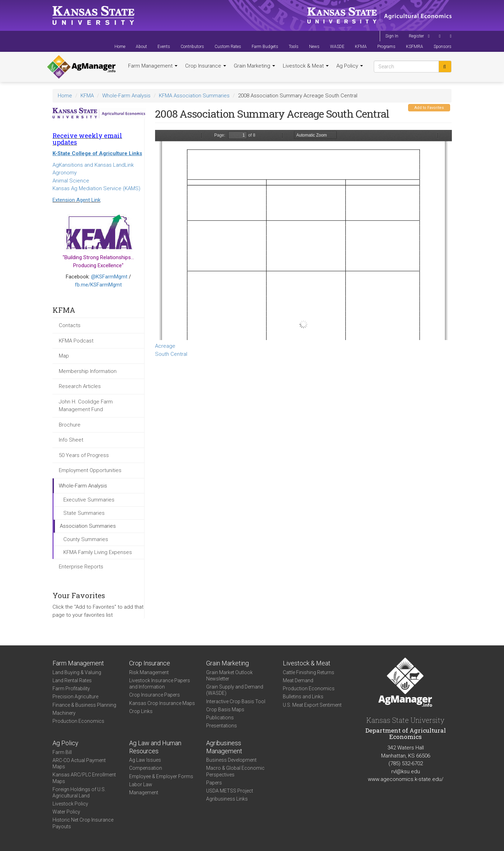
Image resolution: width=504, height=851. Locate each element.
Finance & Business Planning (84, 705)
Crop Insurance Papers (155, 695)
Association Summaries (88, 526)
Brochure (70, 425)
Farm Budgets (265, 47)
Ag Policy (350, 66)
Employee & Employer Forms (161, 776)
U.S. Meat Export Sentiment (312, 705)
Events (164, 47)
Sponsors (443, 47)
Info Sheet (71, 440)
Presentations (222, 726)
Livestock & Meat (306, 66)
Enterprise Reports (81, 567)
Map (64, 356)
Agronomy (65, 173)
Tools (294, 47)
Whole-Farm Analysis (126, 96)
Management (144, 793)
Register (416, 36)
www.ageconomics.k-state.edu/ (406, 779)
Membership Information (88, 371)
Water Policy (66, 812)
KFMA (361, 47)
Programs (386, 47)
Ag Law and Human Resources (155, 747)
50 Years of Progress (84, 455)
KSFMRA (415, 47)
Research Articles (80, 386)
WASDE (337, 47)
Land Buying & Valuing (77, 672)
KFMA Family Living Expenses (98, 552)
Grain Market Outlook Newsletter (229, 676)
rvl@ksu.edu (406, 772)
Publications (220, 718)
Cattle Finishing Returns (309, 672)
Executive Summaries (89, 500)
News (314, 47)
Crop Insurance (206, 66)
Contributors (192, 47)
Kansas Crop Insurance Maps (162, 703)
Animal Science (71, 181)
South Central (171, 354)
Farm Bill (62, 752)
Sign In (392, 36)
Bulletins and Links (303, 697)
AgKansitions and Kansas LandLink (93, 165)
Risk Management (149, 672)
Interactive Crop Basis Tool (236, 701)
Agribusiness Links (227, 799)
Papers (214, 783)
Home (120, 47)
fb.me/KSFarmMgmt (98, 285)
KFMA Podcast (76, 341)
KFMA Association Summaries (194, 96)
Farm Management (153, 66)
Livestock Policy (70, 804)
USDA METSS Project (230, 791)
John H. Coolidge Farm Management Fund (86, 406)
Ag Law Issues (145, 760)
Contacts (70, 325)
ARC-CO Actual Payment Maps (79, 763)
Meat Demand (298, 680)
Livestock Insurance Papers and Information (160, 684)
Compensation (146, 768)
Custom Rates (228, 47)
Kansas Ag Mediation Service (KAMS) (96, 188)
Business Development (231, 760)
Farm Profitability (71, 689)
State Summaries (84, 513)
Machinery (64, 713)
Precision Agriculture (75, 697)
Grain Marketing (254, 66)
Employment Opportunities (90, 470)
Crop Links (141, 711)
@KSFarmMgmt (109, 277)
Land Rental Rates (72, 680)
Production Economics (78, 721)
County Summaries (86, 539)
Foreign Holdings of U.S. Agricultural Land (79, 793)
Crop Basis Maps (225, 710)
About (141, 47)
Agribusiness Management (224, 747)
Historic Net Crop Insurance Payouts (83, 823)
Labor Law (141, 784)
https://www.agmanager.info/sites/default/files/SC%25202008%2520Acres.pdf (303, 235)
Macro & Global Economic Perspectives (235, 771)
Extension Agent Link (76, 200)
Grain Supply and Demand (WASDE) (235, 690)
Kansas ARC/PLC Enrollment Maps (84, 778)
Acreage (165, 346)
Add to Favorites (429, 108)
